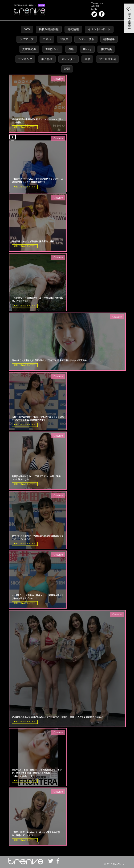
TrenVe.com (97, 3)
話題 (67, 69)
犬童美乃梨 (29, 49)
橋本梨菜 (109, 39)
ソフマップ (27, 39)
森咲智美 (106, 49)
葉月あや (47, 59)
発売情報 (73, 29)
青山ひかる (52, 49)
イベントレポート (99, 29)
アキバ (47, 39)
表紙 (71, 49)
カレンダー (69, 59)
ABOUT (95, 6)
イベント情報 (86, 39)
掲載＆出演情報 (49, 29)
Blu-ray (87, 49)
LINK (94, 9)
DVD (27, 29)
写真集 (64, 39)
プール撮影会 (108, 59)
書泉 (87, 59)
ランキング (25, 59)
